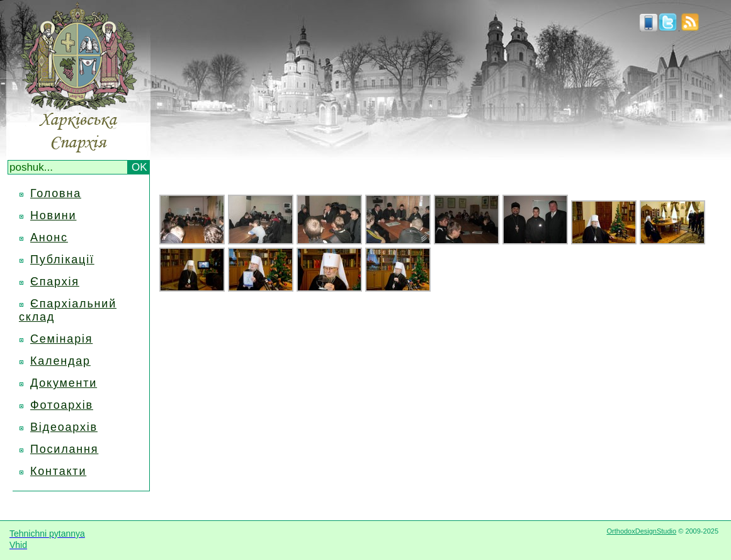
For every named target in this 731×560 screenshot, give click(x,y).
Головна (56, 193)
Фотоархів (62, 405)
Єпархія (55, 282)
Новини (53, 215)
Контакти (58, 471)
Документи (64, 383)
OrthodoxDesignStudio (641, 531)
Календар (60, 361)
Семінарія (61, 339)
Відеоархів (64, 427)
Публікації (62, 260)
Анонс (49, 237)
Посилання (64, 449)
